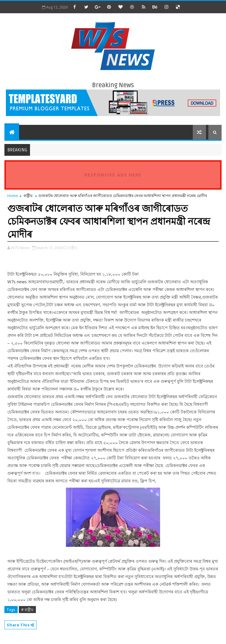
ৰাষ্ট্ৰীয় (28, 196)
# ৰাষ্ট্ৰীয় (27, 610)
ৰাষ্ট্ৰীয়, (73, 248)
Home (13, 196)
